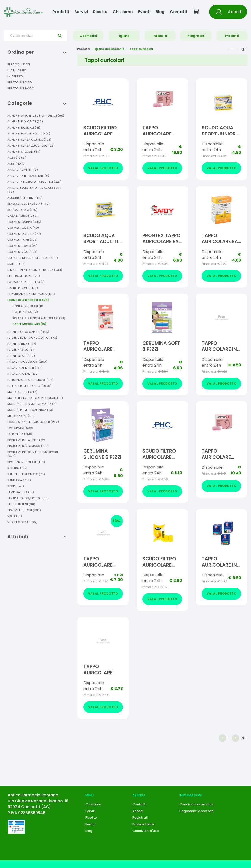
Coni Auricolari (28, 306)
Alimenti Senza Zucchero (31, 146)
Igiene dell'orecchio (110, 49)
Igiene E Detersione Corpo (32, 338)
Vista (15, 516)
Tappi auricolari (141, 49)
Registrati (140, 818)
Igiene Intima (22, 344)
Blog (160, 12)
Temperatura (21, 492)
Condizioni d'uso (146, 831)
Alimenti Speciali (24, 152)
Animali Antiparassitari (28, 176)
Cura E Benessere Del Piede (33, 258)
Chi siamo (123, 12)
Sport (16, 486)
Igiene (124, 36)
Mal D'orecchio (22, 392)
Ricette (100, 12)
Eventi (144, 12)
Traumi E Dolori (24, 510)
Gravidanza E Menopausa (31, 294)
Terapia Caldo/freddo (28, 498)
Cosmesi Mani (22, 240)
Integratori (196, 36)
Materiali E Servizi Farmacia (32, 404)
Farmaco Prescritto (26, 282)
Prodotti (61, 12)
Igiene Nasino (21, 350)
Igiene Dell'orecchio (28, 300)
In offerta (15, 76)
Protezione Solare (26, 462)
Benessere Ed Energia (29, 204)
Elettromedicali (24, 276)
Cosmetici (88, 36)
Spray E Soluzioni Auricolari (39, 318)
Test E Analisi (21, 504)
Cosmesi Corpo (24, 222)
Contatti (178, 12)
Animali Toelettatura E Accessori (34, 190)
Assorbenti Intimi (25, 198)
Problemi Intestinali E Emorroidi (33, 454)
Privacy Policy (143, 824)
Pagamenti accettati (196, 811)
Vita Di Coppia (22, 522)
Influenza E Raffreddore (31, 380)
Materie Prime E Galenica (30, 410)
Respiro (18, 468)
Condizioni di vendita (196, 804)
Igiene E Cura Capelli (28, 332)
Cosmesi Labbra (23, 228)
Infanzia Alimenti (25, 368)
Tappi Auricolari (29, 324)
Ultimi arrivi (17, 70)
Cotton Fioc (25, 312)
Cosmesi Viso (22, 252)
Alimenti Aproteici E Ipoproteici (36, 116)
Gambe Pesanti (23, 288)
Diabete (16, 264)
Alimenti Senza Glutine (29, 140)
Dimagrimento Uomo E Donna (35, 270)
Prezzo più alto (20, 82)
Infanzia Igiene (23, 374)
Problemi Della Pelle (26, 440)
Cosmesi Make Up (24, 234)
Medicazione (22, 416)
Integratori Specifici (29, 386)
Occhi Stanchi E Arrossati (33, 422)
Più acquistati (19, 64)
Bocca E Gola (22, 210)
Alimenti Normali (24, 128)
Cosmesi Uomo (22, 246)
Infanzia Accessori (27, 362)
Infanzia (160, 36)
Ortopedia (20, 434)
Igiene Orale (21, 356)
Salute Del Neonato (26, 474)
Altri (17, 164)
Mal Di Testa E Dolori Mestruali (35, 398)
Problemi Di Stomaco (28, 446)
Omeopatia (20, 428)
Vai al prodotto (103, 168)
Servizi (81, 12)
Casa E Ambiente (23, 216)
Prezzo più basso (21, 88)
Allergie (17, 158)
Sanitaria (19, 480)
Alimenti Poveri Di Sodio (29, 134)
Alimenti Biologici (25, 121)
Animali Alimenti (23, 170)
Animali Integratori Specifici (34, 182)
